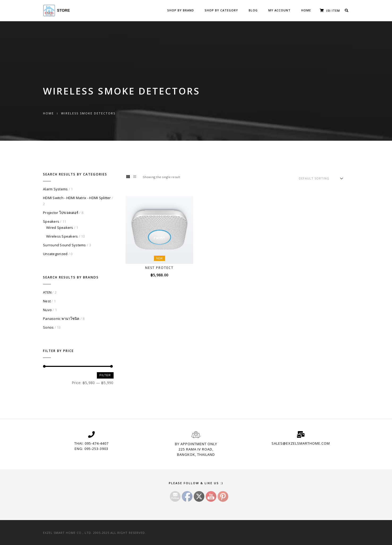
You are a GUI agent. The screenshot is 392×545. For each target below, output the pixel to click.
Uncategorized (55, 254)
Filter (105, 375)
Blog (253, 10)
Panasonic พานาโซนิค (61, 319)
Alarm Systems (55, 189)
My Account (279, 10)
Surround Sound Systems (64, 245)
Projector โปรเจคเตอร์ (61, 213)
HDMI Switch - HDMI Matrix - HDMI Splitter (77, 198)
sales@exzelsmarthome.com (301, 443)
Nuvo (47, 310)
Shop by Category (221, 10)
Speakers (51, 221)
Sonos (48, 327)
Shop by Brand (181, 10)
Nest (47, 301)
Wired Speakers (60, 228)
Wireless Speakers (62, 236)
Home (306, 10)
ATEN (47, 292)
